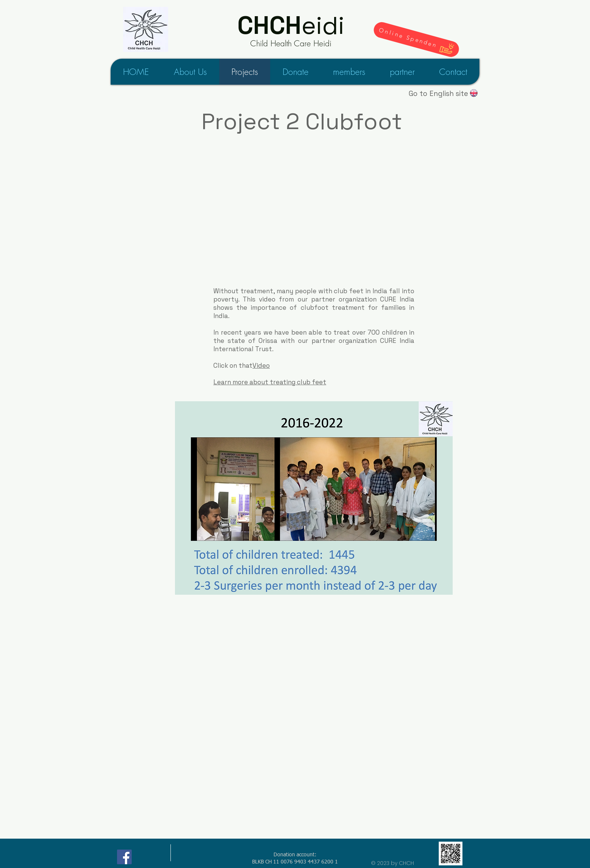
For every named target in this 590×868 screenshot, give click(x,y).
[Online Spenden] (417, 40)
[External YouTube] (302, 221)
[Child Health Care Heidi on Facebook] (124, 857)
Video (261, 365)
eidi (291, 25)
